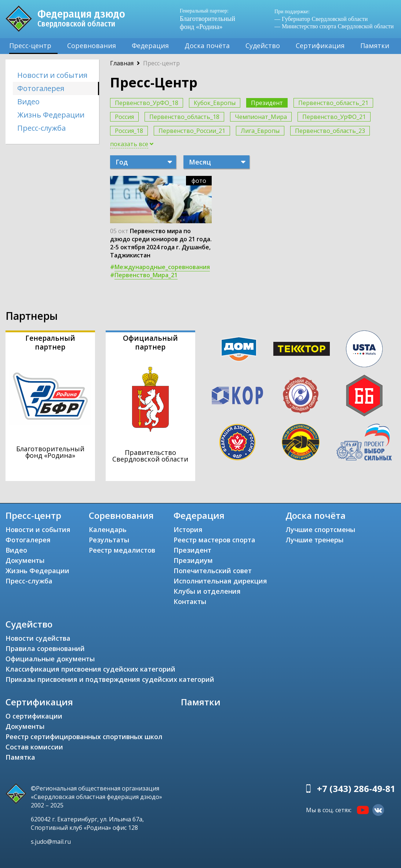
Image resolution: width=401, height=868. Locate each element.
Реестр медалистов (122, 550)
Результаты (109, 540)
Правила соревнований (45, 648)
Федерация (150, 46)
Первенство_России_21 (192, 131)
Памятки (375, 46)
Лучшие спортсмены (320, 529)
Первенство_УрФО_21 (334, 117)
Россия (124, 117)
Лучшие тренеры (314, 540)
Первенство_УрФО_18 (147, 103)
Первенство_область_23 (330, 131)
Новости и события (52, 75)
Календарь (108, 529)
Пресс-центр (30, 46)
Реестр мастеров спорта (214, 540)
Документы (25, 560)
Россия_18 (129, 131)
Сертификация (320, 46)
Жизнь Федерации (51, 115)
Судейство (263, 46)
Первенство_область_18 (184, 117)
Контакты (190, 601)
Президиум (193, 560)
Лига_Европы (260, 131)
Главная (122, 63)
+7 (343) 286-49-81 (356, 789)
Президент (267, 103)
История (188, 529)
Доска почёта (207, 46)
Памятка (20, 757)
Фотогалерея (41, 88)
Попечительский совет (213, 571)
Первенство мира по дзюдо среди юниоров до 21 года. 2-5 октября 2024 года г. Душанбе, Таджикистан (161, 243)
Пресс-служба (41, 128)
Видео (28, 102)
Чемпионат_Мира (261, 117)
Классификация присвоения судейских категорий (90, 669)
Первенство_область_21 (333, 103)
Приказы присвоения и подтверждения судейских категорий (110, 679)
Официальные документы (50, 659)
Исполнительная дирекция (220, 581)
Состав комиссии (34, 747)
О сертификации (34, 716)
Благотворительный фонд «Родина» (208, 19)
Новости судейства (38, 638)
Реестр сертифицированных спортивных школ (84, 737)
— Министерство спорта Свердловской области (334, 26)
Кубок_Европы (215, 103)
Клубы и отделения (207, 591)
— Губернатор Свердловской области (321, 19)
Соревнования (92, 46)
